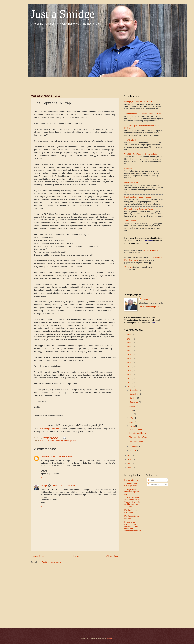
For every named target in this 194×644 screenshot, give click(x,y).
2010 (130, 459)
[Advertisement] (83, 83)
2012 (130, 387)
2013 (130, 383)
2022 (130, 347)
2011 (130, 455)
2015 (130, 375)
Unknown (45, 457)
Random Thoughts (137, 429)
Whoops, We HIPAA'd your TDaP (138, 102)
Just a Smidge (63, 14)
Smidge (44, 486)
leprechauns (50, 440)
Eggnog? (128, 168)
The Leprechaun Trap (138, 437)
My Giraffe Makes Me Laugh (132, 511)
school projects (71, 440)
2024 (130, 339)
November (134, 394)
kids (42, 440)
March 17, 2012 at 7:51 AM (61, 457)
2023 (130, 343)
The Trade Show (136, 441)
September (134, 402)
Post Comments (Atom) (52, 562)
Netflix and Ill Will (132, 183)
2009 (130, 463)
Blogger (110, 638)
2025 (130, 335)
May (132, 418)
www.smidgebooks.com (49, 429)
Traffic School (130, 221)
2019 (130, 359)
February (133, 446)
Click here (129, 267)
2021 (130, 351)
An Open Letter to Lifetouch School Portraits (143, 114)
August (133, 406)
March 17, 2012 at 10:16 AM (63, 486)
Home (75, 556)
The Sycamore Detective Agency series (132, 492)
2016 (130, 371)
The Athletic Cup (131, 140)
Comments (153, 485)
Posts (151, 480)
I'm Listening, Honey (137, 433)
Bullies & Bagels (150, 250)
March (132, 426)
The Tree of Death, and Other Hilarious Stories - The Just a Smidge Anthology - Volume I (133, 502)
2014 (130, 379)
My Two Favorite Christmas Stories (139, 209)
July (131, 410)
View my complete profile (149, 307)
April (132, 422)
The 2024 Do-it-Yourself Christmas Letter (141, 154)
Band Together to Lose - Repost (138, 197)
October (133, 398)
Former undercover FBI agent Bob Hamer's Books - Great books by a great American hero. (133, 526)
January (133, 450)
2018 (130, 363)
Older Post (112, 556)
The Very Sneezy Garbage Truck (132, 485)
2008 (130, 467)
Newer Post (37, 556)
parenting (60, 440)
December (134, 390)
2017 (130, 367)
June (132, 414)
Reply (43, 477)
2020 (130, 355)
